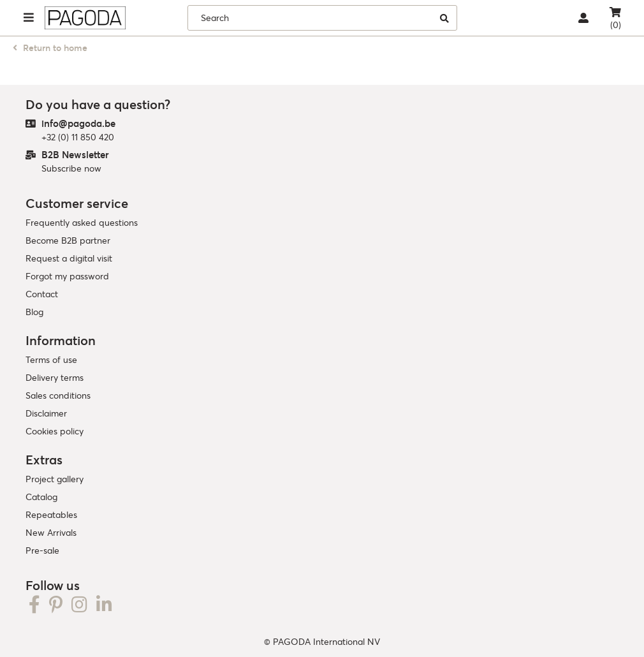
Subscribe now (71, 168)
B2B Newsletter (75, 155)
